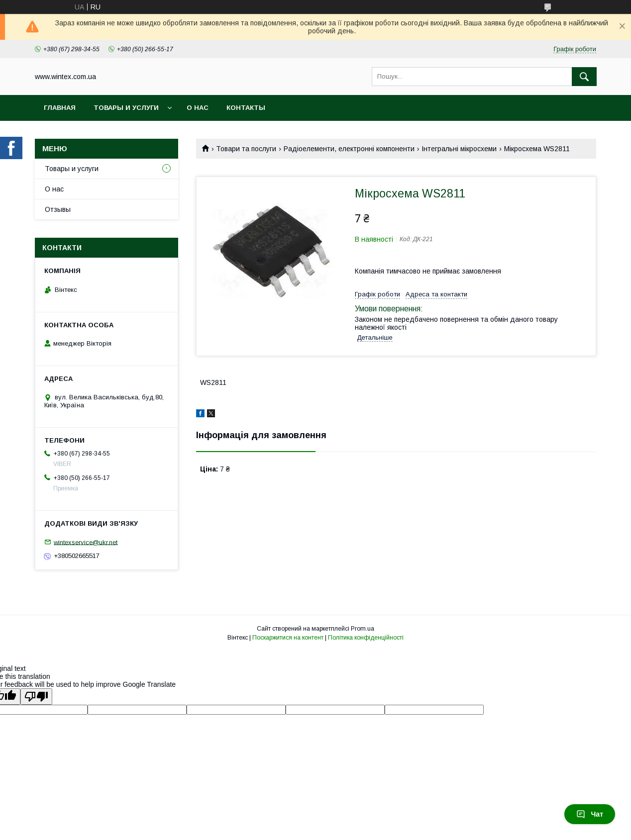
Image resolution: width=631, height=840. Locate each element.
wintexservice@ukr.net (86, 542)
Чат (590, 814)
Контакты (246, 108)
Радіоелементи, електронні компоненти (349, 149)
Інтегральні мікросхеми (459, 149)
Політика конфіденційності (366, 638)
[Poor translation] (36, 697)
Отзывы (58, 209)
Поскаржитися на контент (288, 638)
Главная (60, 108)
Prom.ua (363, 629)
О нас (198, 108)
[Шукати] (584, 77)
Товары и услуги (126, 108)
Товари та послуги (246, 149)
